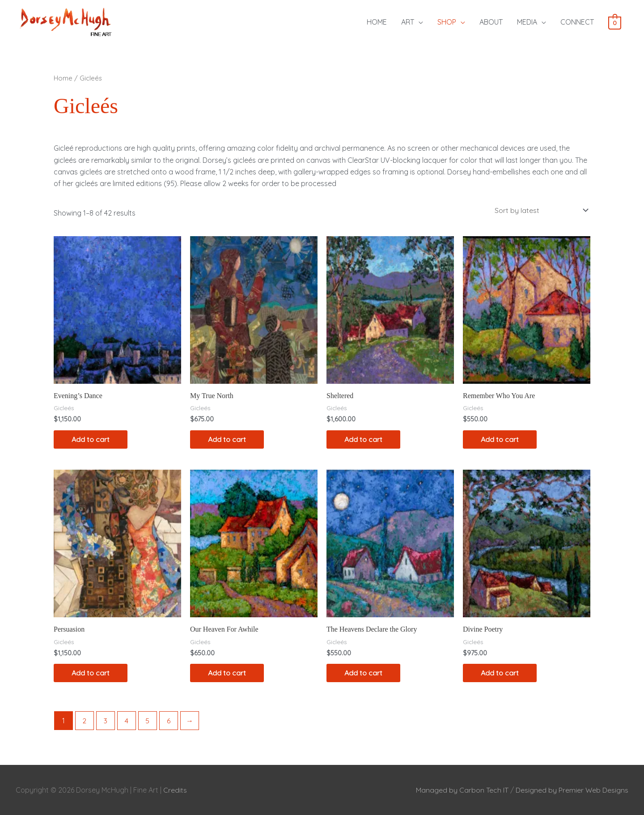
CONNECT (577, 22)
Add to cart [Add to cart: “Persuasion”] (91, 673)
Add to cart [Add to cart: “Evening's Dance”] (91, 439)
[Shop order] (540, 210)
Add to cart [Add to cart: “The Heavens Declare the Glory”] (363, 673)
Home (63, 78)
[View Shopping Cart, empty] (615, 22)
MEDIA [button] (527, 22)
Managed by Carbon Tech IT (462, 790)
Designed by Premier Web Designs (572, 790)
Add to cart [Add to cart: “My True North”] (227, 439)
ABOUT (491, 22)
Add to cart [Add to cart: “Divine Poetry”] (500, 673)
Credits (175, 790)
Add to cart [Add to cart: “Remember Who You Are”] (500, 439)
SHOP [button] (447, 22)
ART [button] (408, 22)
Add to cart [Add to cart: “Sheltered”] (363, 439)
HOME (377, 22)
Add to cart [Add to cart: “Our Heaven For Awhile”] (227, 673)
